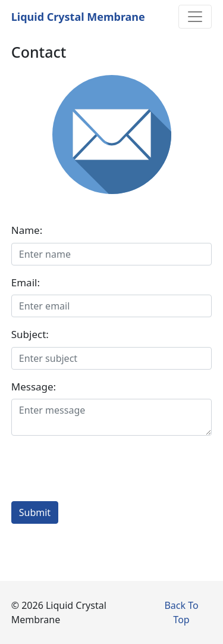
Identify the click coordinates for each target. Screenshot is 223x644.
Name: (27, 230)
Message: (34, 387)
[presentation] (102, 468)
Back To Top (181, 612)
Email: (26, 282)
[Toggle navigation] (195, 17)
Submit (35, 512)
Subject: (30, 334)
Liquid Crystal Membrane (78, 17)
